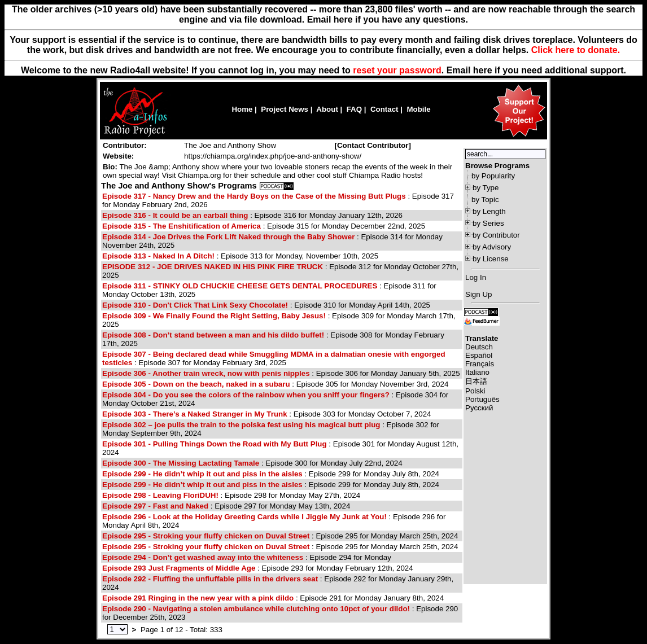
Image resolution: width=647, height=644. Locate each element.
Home (242, 109)
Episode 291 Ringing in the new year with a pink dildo (198, 598)
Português (482, 399)
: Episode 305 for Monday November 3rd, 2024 (275, 384)
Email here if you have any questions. (388, 19)
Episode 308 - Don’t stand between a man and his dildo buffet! (213, 335)
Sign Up (478, 294)
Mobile (418, 109)
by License (491, 259)
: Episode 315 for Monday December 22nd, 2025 (264, 226)
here (483, 70)
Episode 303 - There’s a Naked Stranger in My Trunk (195, 414)
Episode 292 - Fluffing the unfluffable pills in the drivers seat (210, 579)
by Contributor (496, 235)
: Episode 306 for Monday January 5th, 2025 (281, 373)
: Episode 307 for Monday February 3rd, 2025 (274, 358)
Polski (475, 391)
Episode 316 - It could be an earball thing (175, 215)
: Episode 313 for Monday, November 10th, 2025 (240, 256)
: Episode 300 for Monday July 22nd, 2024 (252, 463)
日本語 (476, 381)
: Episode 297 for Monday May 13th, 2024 (226, 506)
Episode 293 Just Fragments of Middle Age (180, 568)
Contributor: (125, 145)
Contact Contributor (373, 145)
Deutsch (479, 347)
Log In (476, 277)
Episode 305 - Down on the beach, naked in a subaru (196, 384)
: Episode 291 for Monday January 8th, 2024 (273, 598)
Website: (118, 156)
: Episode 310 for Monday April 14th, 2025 (266, 305)
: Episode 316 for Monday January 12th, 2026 (252, 215)
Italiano (477, 372)
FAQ (354, 109)
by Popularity (493, 176)
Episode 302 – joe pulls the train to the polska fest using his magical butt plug (241, 425)
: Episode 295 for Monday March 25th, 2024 (280, 536)
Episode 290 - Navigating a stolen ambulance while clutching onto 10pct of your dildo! (256, 609)
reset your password (397, 70)
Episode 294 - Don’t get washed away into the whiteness (203, 557)
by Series (488, 223)
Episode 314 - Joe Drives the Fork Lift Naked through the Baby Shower (228, 237)
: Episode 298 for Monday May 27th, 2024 (231, 495)
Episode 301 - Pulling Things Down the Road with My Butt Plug (215, 444)
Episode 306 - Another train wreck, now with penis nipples (206, 373)
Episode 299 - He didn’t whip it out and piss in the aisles (202, 474)
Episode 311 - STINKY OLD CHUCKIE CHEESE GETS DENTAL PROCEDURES (240, 286)
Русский (479, 408)
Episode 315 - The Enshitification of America (182, 226)
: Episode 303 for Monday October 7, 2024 (267, 414)
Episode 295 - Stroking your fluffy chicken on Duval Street (206, 536)
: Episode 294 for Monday (247, 557)
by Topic (485, 200)
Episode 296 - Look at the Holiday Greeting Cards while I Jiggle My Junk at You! (244, 517)
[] (373, 145)
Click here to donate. (576, 50)
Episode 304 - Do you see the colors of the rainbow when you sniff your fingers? (246, 395)
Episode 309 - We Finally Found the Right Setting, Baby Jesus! (214, 316)
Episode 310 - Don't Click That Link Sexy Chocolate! (195, 305)
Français (480, 364)
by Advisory (492, 247)
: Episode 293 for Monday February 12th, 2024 (258, 568)
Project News (285, 109)
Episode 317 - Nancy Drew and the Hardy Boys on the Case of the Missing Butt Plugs (254, 196)
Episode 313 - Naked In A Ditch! (158, 256)
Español (479, 355)
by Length (489, 211)
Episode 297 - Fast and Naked (155, 506)
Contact (384, 109)
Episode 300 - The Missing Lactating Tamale (181, 463)
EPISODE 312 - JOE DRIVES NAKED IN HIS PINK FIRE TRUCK (213, 267)
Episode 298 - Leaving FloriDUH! (160, 495)
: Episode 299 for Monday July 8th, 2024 (271, 474)
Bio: (110, 167)
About (327, 109)
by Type (486, 188)
